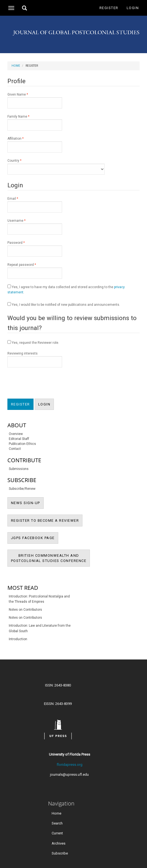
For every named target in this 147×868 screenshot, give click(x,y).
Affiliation (35, 144)
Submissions (19, 469)
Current (57, 833)
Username (35, 226)
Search (57, 823)
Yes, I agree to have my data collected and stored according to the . (66, 289)
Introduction (18, 639)
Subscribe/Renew (22, 489)
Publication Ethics (22, 444)
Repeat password (35, 271)
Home (16, 66)
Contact (15, 449)
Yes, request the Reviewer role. (33, 342)
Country (56, 166)
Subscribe (60, 853)
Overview (16, 434)
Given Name (35, 100)
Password (35, 248)
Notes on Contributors (25, 610)
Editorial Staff (19, 439)
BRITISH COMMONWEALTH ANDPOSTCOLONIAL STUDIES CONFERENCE (51, 560)
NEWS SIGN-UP (27, 502)
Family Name (35, 122)
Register (109, 8)
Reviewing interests (35, 359)
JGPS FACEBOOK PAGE (35, 537)
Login (133, 8)
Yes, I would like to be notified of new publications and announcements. (64, 304)
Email (35, 204)
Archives (59, 843)
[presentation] (49, 384)
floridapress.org (70, 765)
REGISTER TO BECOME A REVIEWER (47, 520)
